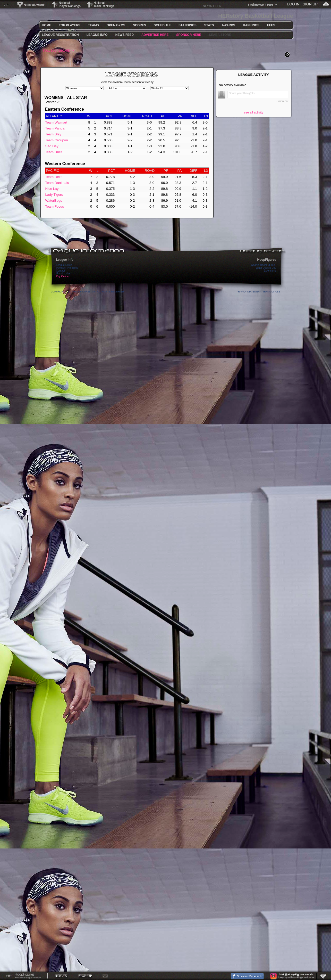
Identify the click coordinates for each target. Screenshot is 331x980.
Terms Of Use (271, 292)
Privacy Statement (249, 292)
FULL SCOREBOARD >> (59, 51)
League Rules (64, 265)
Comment (282, 101)
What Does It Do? (266, 268)
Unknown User (261, 5)
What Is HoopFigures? (264, 265)
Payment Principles (67, 268)
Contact (61, 271)
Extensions (270, 271)
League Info (65, 260)
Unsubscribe (63, 273)
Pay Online (62, 276)
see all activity (254, 112)
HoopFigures (267, 260)
